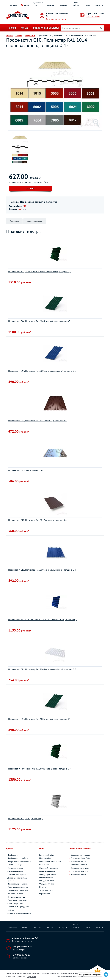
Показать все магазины (56, 19)
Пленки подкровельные (18, 884)
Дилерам (63, 5)
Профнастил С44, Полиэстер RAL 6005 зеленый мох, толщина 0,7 (39, 321)
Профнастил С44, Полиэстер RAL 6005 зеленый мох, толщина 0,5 (39, 719)
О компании (12, 5)
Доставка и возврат (38, 4)
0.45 (21, 209)
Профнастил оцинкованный (19, 861)
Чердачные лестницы (16, 897)
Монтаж (51, 5)
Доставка (37, 927)
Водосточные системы (46, 28)
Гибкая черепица (15, 865)
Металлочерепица (15, 868)
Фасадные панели (47, 881)
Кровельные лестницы (17, 900)
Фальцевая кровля (15, 871)
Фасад (25, 28)
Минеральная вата (47, 871)
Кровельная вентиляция (18, 887)
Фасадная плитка (47, 884)
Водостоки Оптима (79, 865)
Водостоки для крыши (80, 855)
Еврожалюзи (45, 894)
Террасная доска (46, 890)
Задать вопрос (19, 949)
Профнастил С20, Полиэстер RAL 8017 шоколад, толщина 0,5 (37, 421)
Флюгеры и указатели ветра (19, 913)
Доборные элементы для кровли (18, 879)
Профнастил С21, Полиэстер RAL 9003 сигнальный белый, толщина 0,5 (42, 669)
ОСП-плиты (44, 865)
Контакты (99, 5)
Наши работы (76, 4)
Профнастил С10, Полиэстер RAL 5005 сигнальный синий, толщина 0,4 (42, 570)
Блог (88, 5)
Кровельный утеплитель (18, 890)
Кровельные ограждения (18, 907)
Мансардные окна (15, 894)
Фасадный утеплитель (49, 868)
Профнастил (13, 855)
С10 (25, 206)
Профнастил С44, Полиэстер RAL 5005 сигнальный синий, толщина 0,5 (42, 371)
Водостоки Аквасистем (81, 868)
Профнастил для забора (18, 858)
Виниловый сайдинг (48, 855)
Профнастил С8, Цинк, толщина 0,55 (26, 470)
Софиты (11, 910)
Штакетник (44, 887)
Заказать (31, 188)
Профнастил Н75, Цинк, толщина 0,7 (26, 818)
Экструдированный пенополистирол (47, 876)
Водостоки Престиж (79, 871)
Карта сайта (32, 977)
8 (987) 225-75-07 (95, 13)
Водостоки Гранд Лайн (81, 858)
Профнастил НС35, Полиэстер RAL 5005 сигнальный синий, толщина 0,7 (43, 619)
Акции (27, 5)
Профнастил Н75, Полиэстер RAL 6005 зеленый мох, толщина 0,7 (40, 271)
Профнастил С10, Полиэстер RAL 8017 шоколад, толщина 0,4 (37, 520)
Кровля (12, 28)
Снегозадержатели (15, 903)
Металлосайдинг (46, 858)
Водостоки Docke (78, 861)
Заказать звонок (93, 16)
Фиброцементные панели (50, 861)
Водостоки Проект (79, 875)
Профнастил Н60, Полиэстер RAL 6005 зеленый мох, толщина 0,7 (40, 769)
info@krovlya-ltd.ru (22, 946)
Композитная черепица (17, 875)
